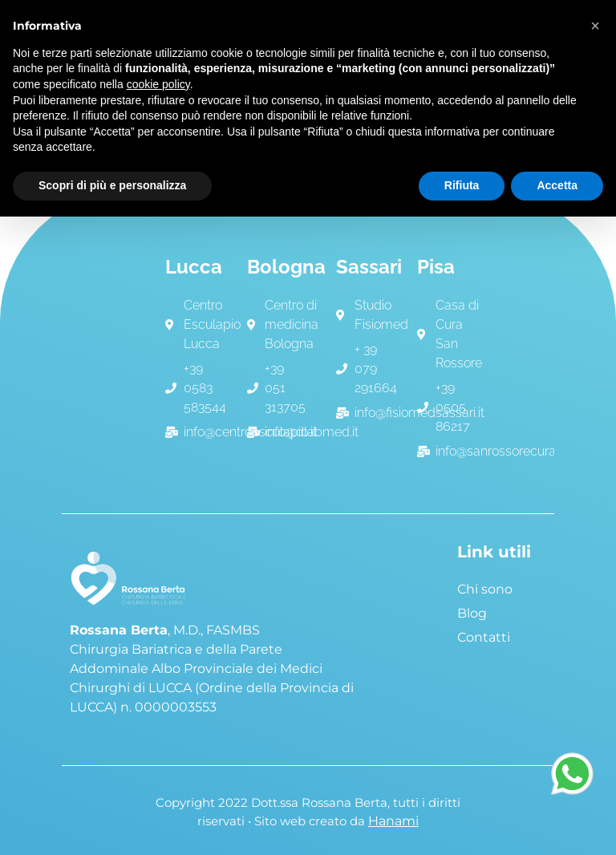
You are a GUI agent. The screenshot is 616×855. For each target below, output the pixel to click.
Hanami (393, 821)
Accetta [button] (557, 185)
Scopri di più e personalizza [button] (112, 185)
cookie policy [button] (158, 84)
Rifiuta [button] (462, 185)
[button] (595, 26)
